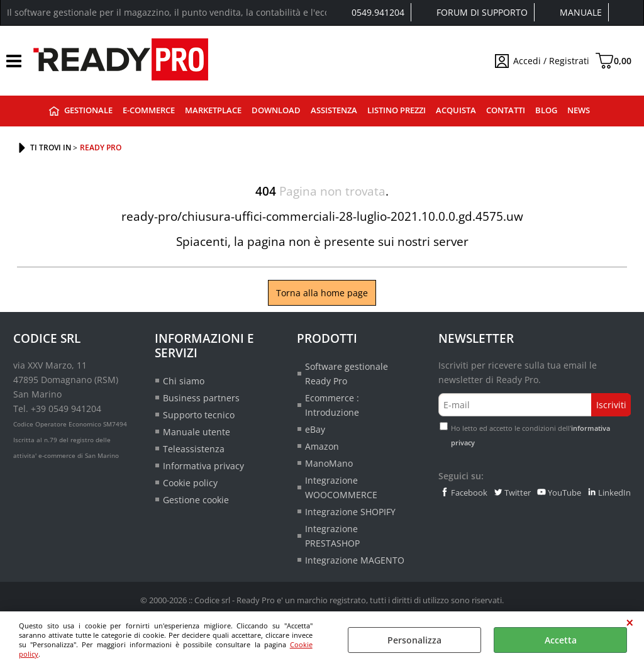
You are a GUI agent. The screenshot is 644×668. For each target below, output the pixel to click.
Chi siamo (184, 381)
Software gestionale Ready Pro (347, 374)
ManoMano (329, 463)
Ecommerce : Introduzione (332, 405)
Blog (546, 110)
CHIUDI (630, 623)
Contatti (506, 110)
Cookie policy (190, 483)
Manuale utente (197, 432)
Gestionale (88, 110)
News (579, 110)
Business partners (201, 398)
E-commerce (149, 110)
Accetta (561, 640)
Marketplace (213, 110)
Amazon (322, 446)
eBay (315, 429)
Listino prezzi (397, 110)
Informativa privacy (203, 466)
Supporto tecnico (199, 415)
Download (276, 110)
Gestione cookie (196, 500)
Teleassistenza (194, 449)
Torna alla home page (322, 293)
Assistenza (334, 110)
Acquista (456, 110)
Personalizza (414, 640)
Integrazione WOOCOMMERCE (341, 487)
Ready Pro (54, 111)
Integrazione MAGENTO (355, 560)
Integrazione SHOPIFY (350, 512)
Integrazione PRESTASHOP (332, 536)
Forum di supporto (482, 12)
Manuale (581, 12)
